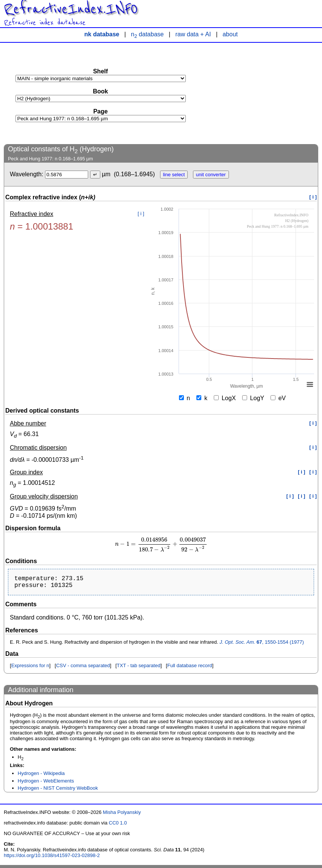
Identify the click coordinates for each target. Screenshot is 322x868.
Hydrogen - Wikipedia (41, 776)
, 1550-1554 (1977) (262, 645)
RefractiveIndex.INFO (71, 9)
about (230, 34)
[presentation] (161, 544)
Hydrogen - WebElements (46, 784)
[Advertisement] (261, 93)
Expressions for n (30, 668)
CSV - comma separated (83, 668)
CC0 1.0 (118, 826)
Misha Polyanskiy (122, 815)
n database (147, 34)
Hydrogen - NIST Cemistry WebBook (58, 791)
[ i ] (313, 197)
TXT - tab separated (139, 668)
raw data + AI (193, 34)
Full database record (190, 668)
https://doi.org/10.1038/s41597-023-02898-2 (52, 858)
